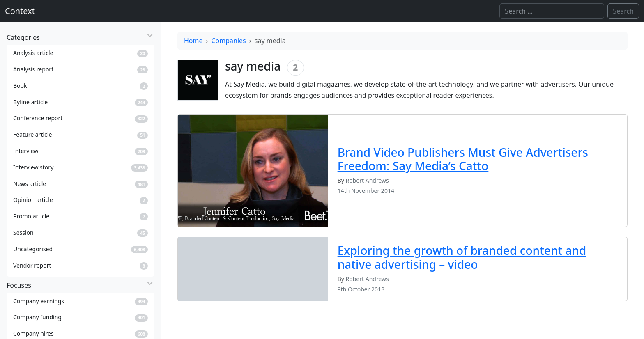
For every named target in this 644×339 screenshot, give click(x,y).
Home (193, 41)
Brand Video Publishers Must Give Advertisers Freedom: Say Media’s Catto (463, 159)
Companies (229, 41)
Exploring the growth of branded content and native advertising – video (462, 257)
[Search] (552, 11)
